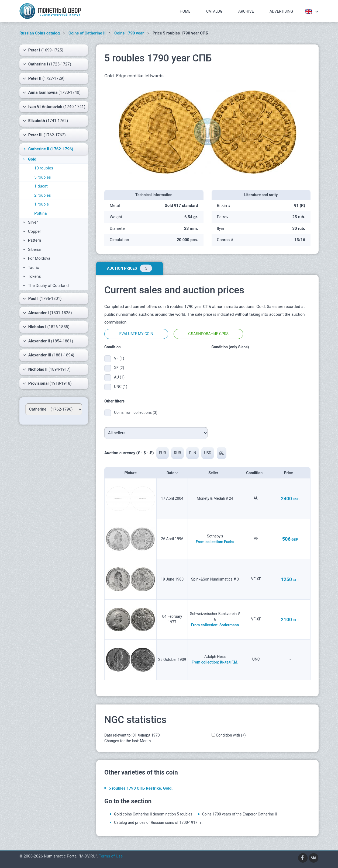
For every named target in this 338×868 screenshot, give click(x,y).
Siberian (33, 249)
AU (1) (119, 377)
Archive (246, 11)
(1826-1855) (46, 327)
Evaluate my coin (136, 334)
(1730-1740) (52, 92)
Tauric (31, 268)
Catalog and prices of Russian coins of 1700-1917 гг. (158, 822)
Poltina (41, 213)
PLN (193, 453)
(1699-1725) (43, 50)
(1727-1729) (44, 78)
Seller (215, 473)
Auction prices (130, 268)
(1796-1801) (42, 298)
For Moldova (37, 258)
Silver (30, 222)
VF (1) (119, 358)
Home (185, 11)
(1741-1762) (45, 121)
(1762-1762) (44, 135)
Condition (256, 473)
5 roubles (43, 177)
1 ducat (41, 186)
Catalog (214, 11)
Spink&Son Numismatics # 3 (215, 579)
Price (290, 473)
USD (208, 453)
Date (172, 473)
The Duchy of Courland (46, 286)
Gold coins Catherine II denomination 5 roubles (153, 814)
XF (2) (119, 368)
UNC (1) (121, 387)
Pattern (32, 240)
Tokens (32, 276)
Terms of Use (111, 856)
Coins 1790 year (129, 33)
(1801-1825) (47, 313)
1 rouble (42, 204)
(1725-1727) (47, 64)
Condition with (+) (231, 735)
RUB (178, 453)
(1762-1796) (48, 149)
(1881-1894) (49, 355)
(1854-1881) (48, 341)
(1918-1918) (47, 383)
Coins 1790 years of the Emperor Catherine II (240, 814)
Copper (32, 231)
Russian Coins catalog (40, 33)
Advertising (281, 11)
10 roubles (44, 168)
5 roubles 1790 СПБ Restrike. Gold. (141, 788)
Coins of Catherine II (87, 33)
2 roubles (43, 195)
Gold (29, 159)
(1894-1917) (47, 369)
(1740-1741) (54, 107)
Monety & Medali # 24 (215, 498)
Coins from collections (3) (136, 412)
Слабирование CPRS (208, 334)
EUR (163, 453)
